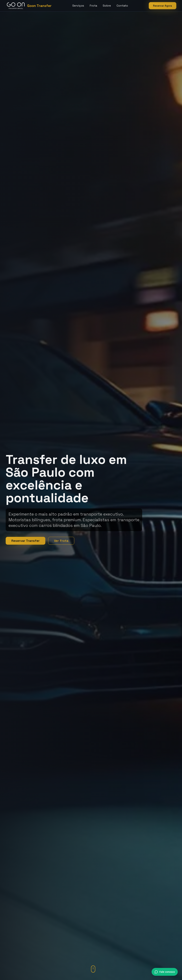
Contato (122, 6)
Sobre (107, 6)
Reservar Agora (163, 6)
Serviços (78, 6)
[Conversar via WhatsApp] (165, 972)
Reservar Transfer (26, 541)
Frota (93, 6)
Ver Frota (61, 541)
